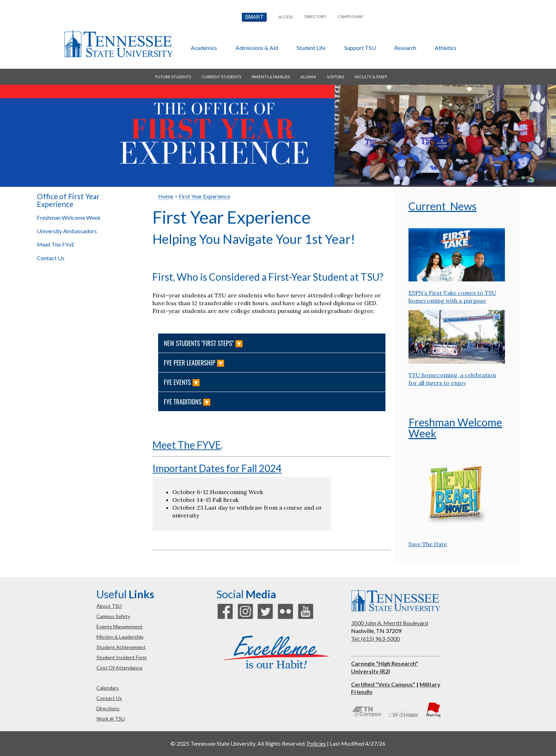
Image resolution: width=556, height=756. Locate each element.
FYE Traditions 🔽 (188, 402)
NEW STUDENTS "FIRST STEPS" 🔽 (204, 343)
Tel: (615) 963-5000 (375, 639)
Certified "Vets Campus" (383, 684)
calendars (108, 688)
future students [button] (173, 77)
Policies (316, 743)
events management (119, 626)
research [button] (405, 48)
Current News (443, 206)
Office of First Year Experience (68, 200)
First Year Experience (204, 196)
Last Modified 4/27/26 (358, 743)
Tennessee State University (118, 44)
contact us (109, 698)
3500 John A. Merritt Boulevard (390, 623)
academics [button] (204, 48)
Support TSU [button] (360, 48)
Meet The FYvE (56, 244)
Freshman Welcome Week (69, 217)
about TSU (109, 606)
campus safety (113, 616)
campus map (350, 16)
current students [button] (221, 77)
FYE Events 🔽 (183, 382)
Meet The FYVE (187, 445)
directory (315, 16)
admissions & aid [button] (257, 48)
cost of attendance (119, 668)
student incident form (122, 657)
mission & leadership (120, 637)
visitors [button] (335, 77)
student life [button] (311, 48)
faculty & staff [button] (371, 77)
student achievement (121, 647)
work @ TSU (111, 719)
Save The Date (428, 544)
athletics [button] (446, 48)
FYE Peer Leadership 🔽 (195, 363)
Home (166, 196)
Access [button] (286, 17)
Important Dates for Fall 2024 (217, 468)
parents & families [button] (271, 77)
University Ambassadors (67, 231)
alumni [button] (308, 77)
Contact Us (51, 258)
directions (108, 708)
